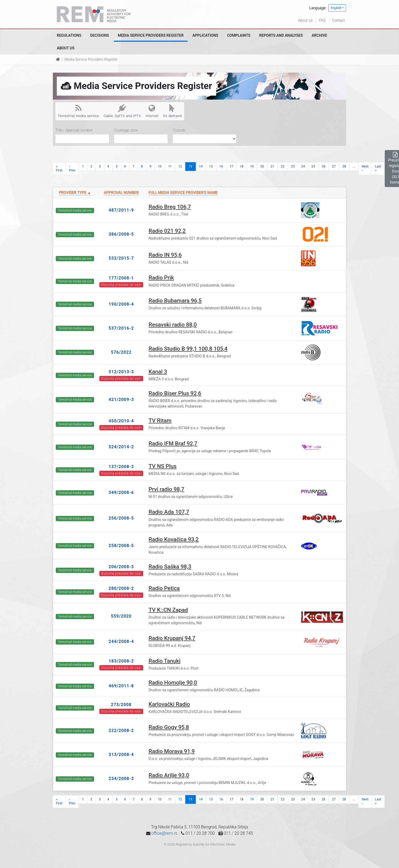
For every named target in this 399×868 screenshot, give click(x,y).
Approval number (121, 193)
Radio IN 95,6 (165, 255)
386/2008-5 (121, 234)
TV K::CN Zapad (168, 610)
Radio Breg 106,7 (170, 207)
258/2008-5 (121, 546)
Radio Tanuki (164, 661)
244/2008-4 (121, 641)
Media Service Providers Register (151, 35)
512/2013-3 (121, 372)
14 (201, 166)
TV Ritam (160, 421)
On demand (172, 111)
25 (313, 166)
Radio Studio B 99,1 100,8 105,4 (188, 349)
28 (344, 166)
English (336, 8)
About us (305, 20)
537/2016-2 (121, 328)
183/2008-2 (121, 661)
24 (303, 166)
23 (293, 166)
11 (170, 166)
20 (262, 166)
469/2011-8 (121, 686)
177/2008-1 (121, 278)
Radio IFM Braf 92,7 (173, 444)
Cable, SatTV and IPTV (122, 111)
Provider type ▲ (75, 193)
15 (211, 166)
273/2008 (121, 705)
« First (59, 168)
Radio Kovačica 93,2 (174, 539)
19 (252, 166)
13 (191, 166)
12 (180, 166)
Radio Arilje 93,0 (169, 775)
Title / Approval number (74, 130)
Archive (319, 35)
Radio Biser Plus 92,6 (175, 393)
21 (272, 166)
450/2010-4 (121, 421)
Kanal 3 (158, 372)
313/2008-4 (121, 755)
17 (231, 166)
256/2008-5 (121, 518)
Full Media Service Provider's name (183, 193)
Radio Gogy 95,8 (169, 727)
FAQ (322, 20)
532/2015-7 (121, 258)
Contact (338, 20)
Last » (378, 168)
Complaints (239, 35)
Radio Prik (161, 278)
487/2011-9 (121, 210)
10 (160, 166)
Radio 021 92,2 (167, 231)
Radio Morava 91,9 (172, 751)
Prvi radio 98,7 (166, 489)
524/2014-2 (121, 447)
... (354, 166)
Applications (205, 35)
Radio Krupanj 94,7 (172, 638)
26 (324, 166)
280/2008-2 (121, 588)
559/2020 (121, 616)
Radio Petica (164, 588)
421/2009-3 (121, 400)
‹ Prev (72, 168)
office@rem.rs (164, 833)
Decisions (99, 35)
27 (334, 166)
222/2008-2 (121, 731)
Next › (365, 168)
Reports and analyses (281, 35)
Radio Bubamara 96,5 (175, 301)
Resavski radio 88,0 (173, 325)
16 (221, 166)
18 (242, 166)
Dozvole (179, 130)
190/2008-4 (121, 304)
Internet (152, 111)
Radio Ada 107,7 (169, 512)
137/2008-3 (121, 467)
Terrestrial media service (78, 111)
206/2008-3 (121, 567)
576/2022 (121, 352)
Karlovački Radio (169, 704)
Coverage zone (126, 130)
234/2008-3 (121, 779)
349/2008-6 (121, 493)
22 (283, 166)
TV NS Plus (163, 466)
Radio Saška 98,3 (170, 567)
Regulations (69, 35)
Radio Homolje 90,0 (173, 683)
